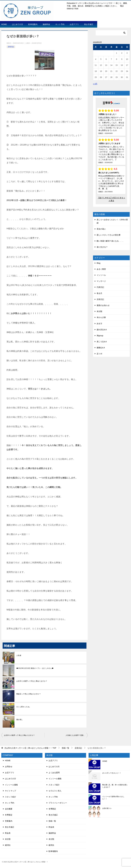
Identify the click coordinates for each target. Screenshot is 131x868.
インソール (101, 275)
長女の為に (101, 229)
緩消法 (8, 845)
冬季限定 (9, 815)
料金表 (8, 833)
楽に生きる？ (102, 247)
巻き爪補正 (89, 24)
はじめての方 (18, 24)
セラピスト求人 (55, 791)
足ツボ (99, 354)
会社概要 (9, 809)
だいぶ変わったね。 (24, 707)
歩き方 (99, 324)
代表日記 (100, 287)
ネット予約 (60, 24)
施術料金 (46, 24)
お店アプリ (74, 24)
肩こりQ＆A (102, 342)
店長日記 (11, 47)
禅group (100, 336)
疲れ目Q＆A (102, 330)
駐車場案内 (33, 24)
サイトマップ (10, 791)
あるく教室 (101, 269)
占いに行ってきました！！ (112, 773)
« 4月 (95, 84)
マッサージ (101, 281)
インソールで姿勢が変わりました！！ (113, 798)
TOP (30, 748)
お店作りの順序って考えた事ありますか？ (32, 681)
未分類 (99, 311)
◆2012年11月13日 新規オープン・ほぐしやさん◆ (35, 668)
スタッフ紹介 (10, 797)
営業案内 (9, 821)
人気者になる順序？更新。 (75, 735)
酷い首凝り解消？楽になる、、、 (110, 241)
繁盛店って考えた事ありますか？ (29, 694)
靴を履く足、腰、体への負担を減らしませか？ (115, 786)
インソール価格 (11, 785)
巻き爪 (99, 293)
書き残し (20, 720)
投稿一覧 (52, 821)
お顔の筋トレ (107, 808)
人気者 (19, 655)
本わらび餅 (101, 317)
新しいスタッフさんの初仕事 (109, 235)
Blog (99, 263)
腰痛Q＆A (101, 348)
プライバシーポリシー (58, 803)
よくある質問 (54, 773)
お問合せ (9, 767)
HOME (4, 24)
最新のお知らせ (103, 305)
